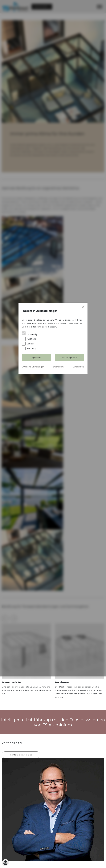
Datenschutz (79, 458)
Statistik (28, 440)
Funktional (62, 434)
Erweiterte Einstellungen (33, 458)
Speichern (37, 448)
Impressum (58, 458)
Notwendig (30, 434)
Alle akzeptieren (69, 448)
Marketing (62, 440)
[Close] (83, 408)
